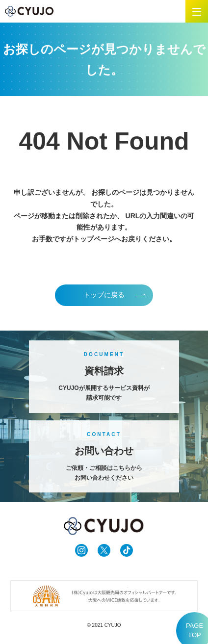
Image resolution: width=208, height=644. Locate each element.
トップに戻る (104, 295)
